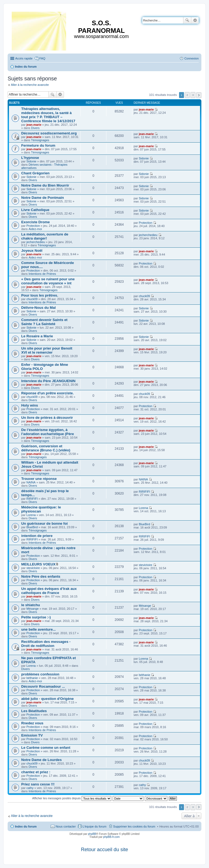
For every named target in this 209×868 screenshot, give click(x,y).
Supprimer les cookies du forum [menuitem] (134, 826)
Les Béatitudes (34, 711)
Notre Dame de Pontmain (43, 198)
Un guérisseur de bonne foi (44, 523)
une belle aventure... (39, 629)
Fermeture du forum (38, 145)
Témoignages (40, 140)
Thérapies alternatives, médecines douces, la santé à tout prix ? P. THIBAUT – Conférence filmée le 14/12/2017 (48, 115)
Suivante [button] (199, 95)
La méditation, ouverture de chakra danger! (45, 236)
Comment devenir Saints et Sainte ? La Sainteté (44, 322)
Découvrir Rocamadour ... (43, 686)
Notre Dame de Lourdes (42, 760)
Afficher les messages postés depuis (72, 798)
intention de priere (37, 536)
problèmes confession (40, 674)
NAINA (31, 482)
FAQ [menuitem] (42, 58)
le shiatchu (31, 605)
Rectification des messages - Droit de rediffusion (46, 644)
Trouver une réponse (39, 479)
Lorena (31, 515)
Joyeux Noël (32, 251)
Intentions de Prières (42, 274)
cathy (30, 788)
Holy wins (30, 405)
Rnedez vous (32, 723)
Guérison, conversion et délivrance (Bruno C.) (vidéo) (46, 448)
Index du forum (26, 826)
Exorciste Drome (36, 222)
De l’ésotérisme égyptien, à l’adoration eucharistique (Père (47, 432)
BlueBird (32, 527)
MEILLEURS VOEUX (38, 564)
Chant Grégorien (35, 173)
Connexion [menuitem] (191, 58)
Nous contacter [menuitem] (66, 826)
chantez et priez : (36, 772)
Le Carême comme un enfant (46, 748)
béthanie (32, 678)
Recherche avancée (195, 20)
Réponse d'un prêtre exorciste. (47, 393)
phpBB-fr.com (111, 837)
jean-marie (34, 125)
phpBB (92, 834)
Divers (35, 128)
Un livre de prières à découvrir (47, 418)
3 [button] (193, 95)
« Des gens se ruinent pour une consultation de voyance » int (48, 281)
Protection (33, 226)
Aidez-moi (35, 229)
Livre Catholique (35, 210)
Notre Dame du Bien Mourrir (45, 185)
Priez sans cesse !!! (38, 784)
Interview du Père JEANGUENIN (48, 381)
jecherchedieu (36, 242)
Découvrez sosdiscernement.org (49, 133)
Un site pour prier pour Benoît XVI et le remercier (47, 350)
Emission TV (32, 735)
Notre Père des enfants (41, 576)
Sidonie (31, 161)
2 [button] (187, 95)
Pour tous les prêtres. (40, 295)
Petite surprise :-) (36, 617)
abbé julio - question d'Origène (47, 699)
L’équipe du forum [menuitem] (94, 826)
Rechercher (187, 20)
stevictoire (33, 568)
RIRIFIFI (32, 499)
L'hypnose (30, 158)
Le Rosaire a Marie (37, 336)
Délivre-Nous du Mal (39, 308)
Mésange (33, 609)
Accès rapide (24, 58)
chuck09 (32, 299)
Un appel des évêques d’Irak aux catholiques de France (49, 591)
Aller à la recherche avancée (30, 85)
